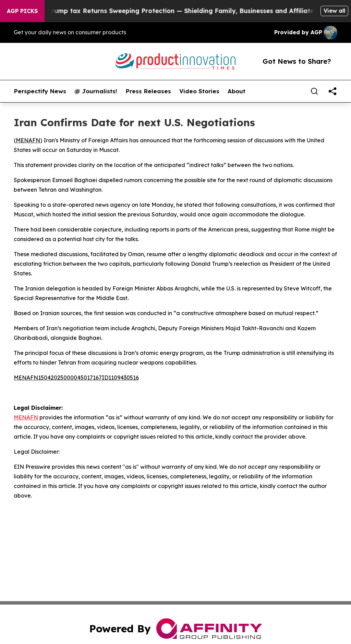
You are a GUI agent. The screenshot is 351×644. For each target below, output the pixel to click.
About (237, 91)
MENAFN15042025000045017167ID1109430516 (76, 378)
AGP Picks (22, 11)
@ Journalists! (96, 91)
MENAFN (28, 140)
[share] (332, 91)
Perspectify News (40, 91)
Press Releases (148, 91)
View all (334, 11)
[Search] (314, 91)
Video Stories (199, 91)
